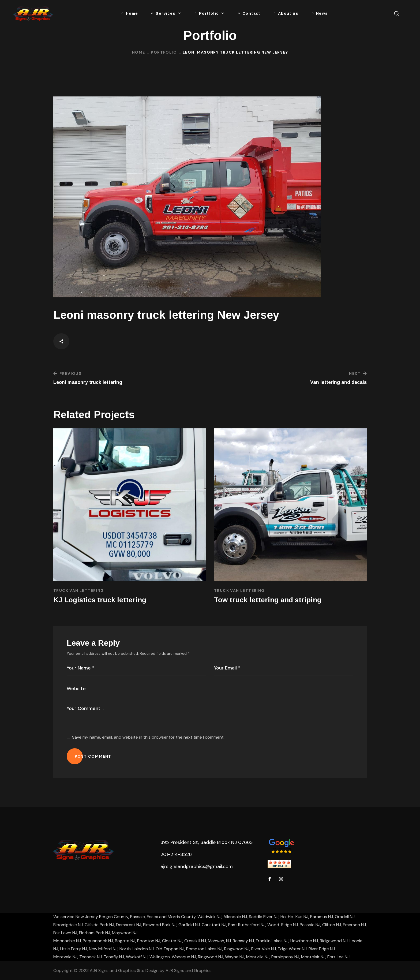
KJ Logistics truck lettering (100, 600)
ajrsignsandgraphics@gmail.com (197, 866)
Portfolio (164, 52)
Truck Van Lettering (79, 590)
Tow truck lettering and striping (268, 600)
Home (139, 52)
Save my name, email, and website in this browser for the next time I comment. (148, 737)
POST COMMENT (93, 756)
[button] (396, 13)
